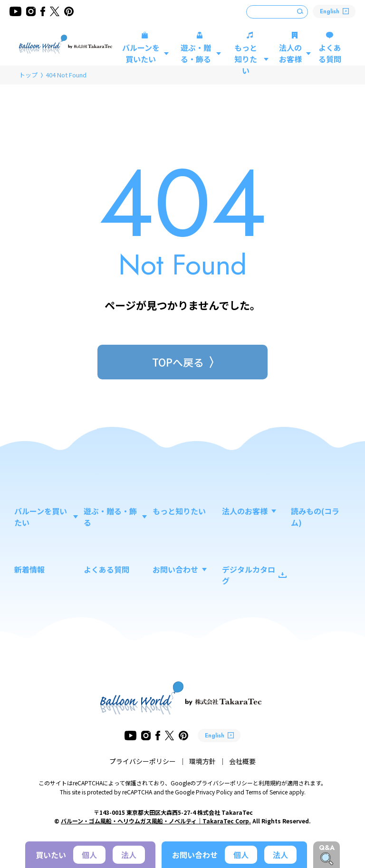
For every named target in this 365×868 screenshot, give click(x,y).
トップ (28, 75)
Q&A (327, 848)
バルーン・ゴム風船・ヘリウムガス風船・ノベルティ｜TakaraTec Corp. (156, 821)
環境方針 (202, 761)
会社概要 (242, 761)
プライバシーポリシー (143, 761)
